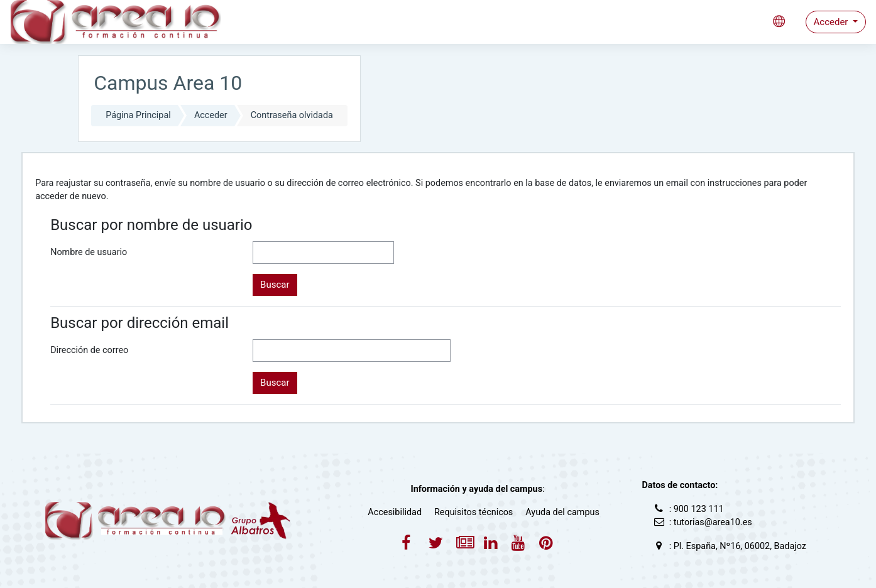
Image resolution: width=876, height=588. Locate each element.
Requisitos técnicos (474, 512)
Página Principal (138, 115)
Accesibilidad (395, 512)
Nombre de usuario (89, 252)
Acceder (832, 22)
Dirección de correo (89, 350)
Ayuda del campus (562, 512)
